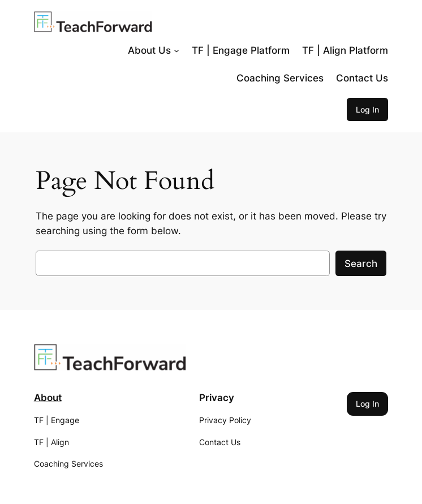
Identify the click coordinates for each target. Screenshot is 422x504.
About (48, 398)
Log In (367, 109)
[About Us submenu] (176, 50)
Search (361, 264)
